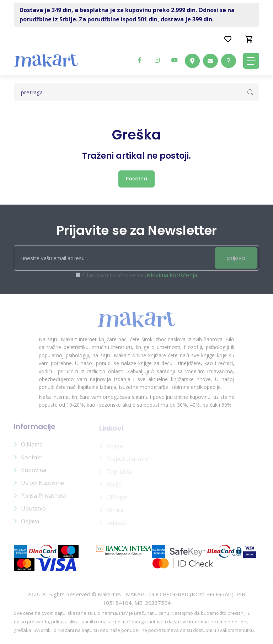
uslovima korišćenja (171, 279)
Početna (136, 179)
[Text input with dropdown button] (136, 92)
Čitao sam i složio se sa (140, 279)
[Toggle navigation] (251, 61)
